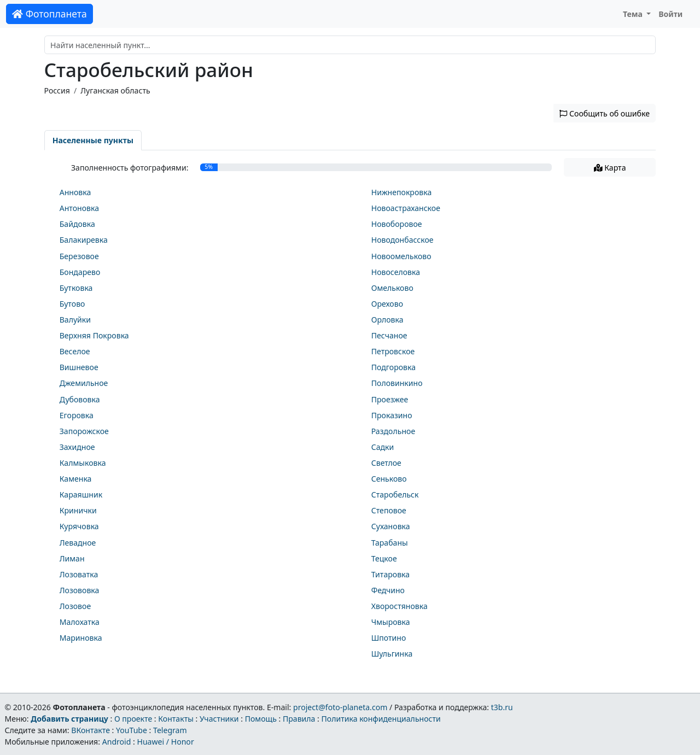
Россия (57, 90)
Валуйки (75, 320)
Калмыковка (83, 463)
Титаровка (390, 574)
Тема (634, 14)
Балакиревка (84, 240)
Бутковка (76, 288)
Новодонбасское (402, 240)
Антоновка (79, 208)
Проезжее (390, 399)
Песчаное (389, 335)
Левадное (78, 543)
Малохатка (80, 622)
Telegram (170, 730)
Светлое (386, 463)
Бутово (72, 304)
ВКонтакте (91, 730)
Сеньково (389, 479)
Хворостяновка (399, 606)
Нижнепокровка (402, 192)
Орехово (387, 304)
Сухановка (391, 526)
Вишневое (79, 367)
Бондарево (80, 272)
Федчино (388, 590)
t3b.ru (502, 707)
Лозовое (75, 606)
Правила (299, 719)
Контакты (176, 719)
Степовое (389, 510)
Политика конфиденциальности (381, 719)
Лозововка (80, 590)
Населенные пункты (93, 140)
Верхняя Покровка (94, 335)
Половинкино (397, 383)
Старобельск (395, 494)
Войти (670, 14)
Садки (383, 447)
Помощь (261, 719)
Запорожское (84, 431)
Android (117, 742)
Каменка (76, 479)
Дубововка (80, 399)
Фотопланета (49, 14)
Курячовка (79, 526)
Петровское (393, 351)
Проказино (392, 415)
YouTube (132, 730)
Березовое (79, 256)
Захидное (77, 447)
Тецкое (384, 558)
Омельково (392, 288)
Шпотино (389, 638)
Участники (219, 719)
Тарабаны (390, 543)
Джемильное (84, 383)
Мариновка (81, 638)
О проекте (133, 719)
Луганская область (115, 90)
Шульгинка (392, 654)
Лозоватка (79, 574)
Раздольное (393, 431)
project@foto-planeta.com (340, 707)
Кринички (78, 510)
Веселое (75, 351)
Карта (610, 168)
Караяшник (81, 494)
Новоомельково (401, 256)
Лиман (72, 558)
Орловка (387, 320)
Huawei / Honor (165, 742)
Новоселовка (396, 272)
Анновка (75, 192)
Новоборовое (397, 224)
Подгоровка (393, 367)
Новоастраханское (406, 208)
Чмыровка (391, 622)
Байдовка (77, 224)
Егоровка (77, 415)
